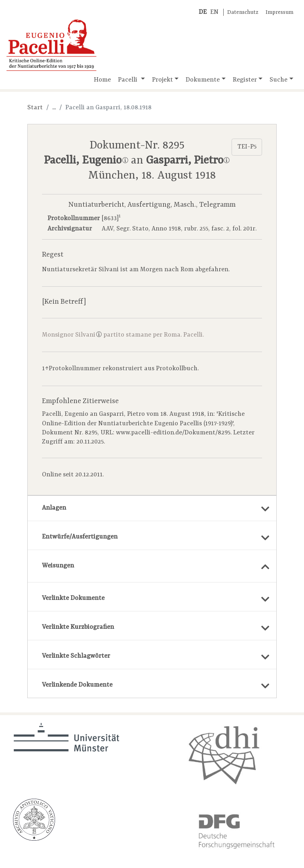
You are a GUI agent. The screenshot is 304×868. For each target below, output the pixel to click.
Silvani (88, 335)
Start (35, 108)
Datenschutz (243, 12)
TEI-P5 (247, 147)
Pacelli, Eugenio (86, 161)
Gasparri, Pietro (188, 161)
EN (214, 12)
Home (102, 80)
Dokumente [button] (203, 80)
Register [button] (245, 80)
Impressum (279, 12)
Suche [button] (278, 80)
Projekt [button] (162, 80)
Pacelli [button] (128, 80)
